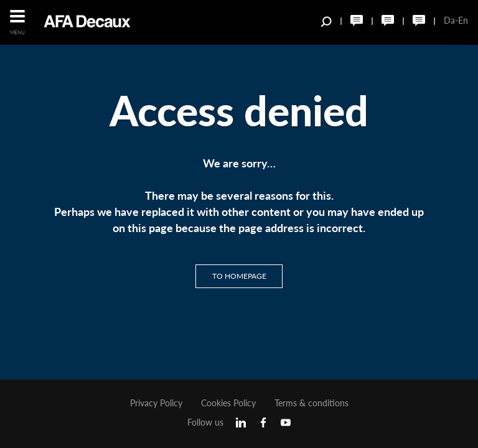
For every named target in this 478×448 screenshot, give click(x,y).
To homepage (239, 276)
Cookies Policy (228, 403)
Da (449, 20)
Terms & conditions (312, 403)
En (463, 20)
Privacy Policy (156, 403)
